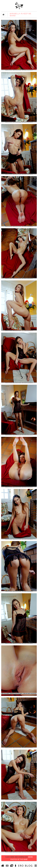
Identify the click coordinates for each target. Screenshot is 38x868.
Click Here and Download (19, 858)
